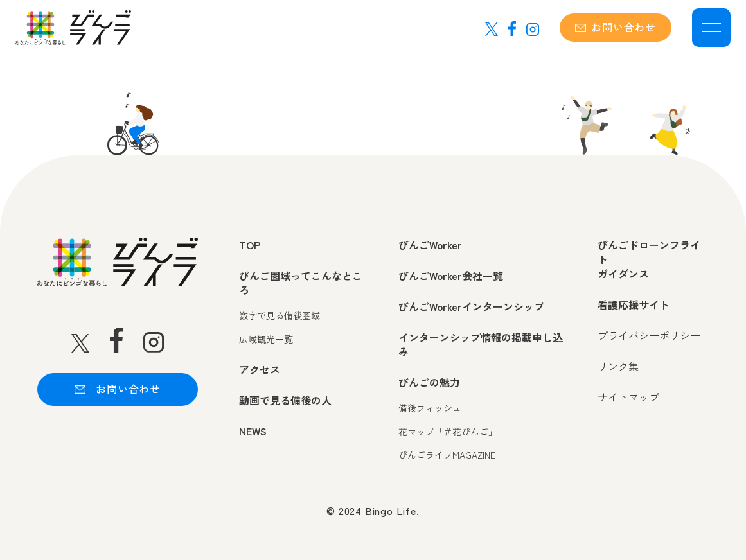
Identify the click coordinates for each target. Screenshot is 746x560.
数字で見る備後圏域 (280, 316)
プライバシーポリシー (649, 335)
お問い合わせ (616, 27)
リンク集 (618, 366)
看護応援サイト (634, 304)
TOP (250, 245)
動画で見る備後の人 (285, 400)
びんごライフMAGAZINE (447, 455)
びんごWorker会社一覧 (451, 276)
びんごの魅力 (429, 382)
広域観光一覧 (266, 339)
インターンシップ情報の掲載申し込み (481, 345)
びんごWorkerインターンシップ (471, 306)
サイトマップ (628, 397)
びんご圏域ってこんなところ (301, 283)
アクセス (260, 369)
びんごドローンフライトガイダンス (649, 259)
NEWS (253, 431)
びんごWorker (430, 245)
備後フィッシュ (430, 408)
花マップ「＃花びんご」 (448, 432)
